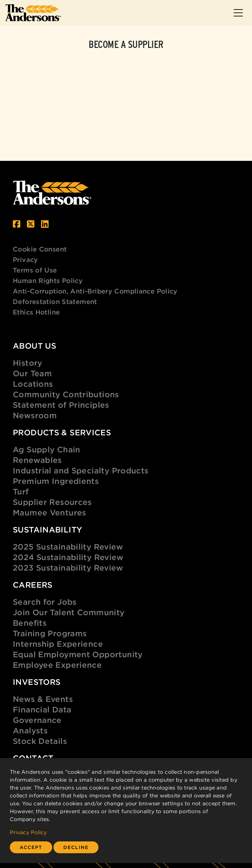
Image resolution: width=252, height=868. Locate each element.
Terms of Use (35, 270)
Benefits (30, 623)
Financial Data (42, 709)
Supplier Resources (52, 502)
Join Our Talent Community (69, 612)
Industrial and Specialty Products (81, 470)
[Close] (31, 847)
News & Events (43, 699)
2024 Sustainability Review (68, 557)
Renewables (37, 460)
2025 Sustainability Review (68, 547)
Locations (33, 384)
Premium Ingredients (56, 481)
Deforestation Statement (55, 302)
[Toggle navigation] (238, 13)
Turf (21, 491)
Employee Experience (57, 665)
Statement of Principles (61, 405)
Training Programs (50, 633)
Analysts (30, 730)
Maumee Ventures (50, 512)
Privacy (25, 260)
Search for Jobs (45, 602)
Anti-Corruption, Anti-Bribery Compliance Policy (95, 291)
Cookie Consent (40, 249)
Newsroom (35, 415)
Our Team (32, 373)
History (28, 363)
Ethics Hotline (36, 312)
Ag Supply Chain (47, 449)
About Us (34, 346)
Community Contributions (66, 394)
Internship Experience (58, 644)
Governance (37, 720)
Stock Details (40, 741)
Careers (33, 585)
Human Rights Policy (48, 281)
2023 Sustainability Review (68, 568)
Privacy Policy (28, 832)
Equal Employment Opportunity (78, 654)
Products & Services (62, 432)
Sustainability (47, 530)
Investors (37, 682)
